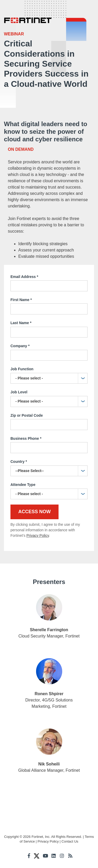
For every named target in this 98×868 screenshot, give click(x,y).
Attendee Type (23, 485)
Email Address (24, 277)
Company (20, 346)
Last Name (21, 323)
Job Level (19, 392)
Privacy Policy (38, 535)
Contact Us (70, 841)
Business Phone (26, 439)
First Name (21, 300)
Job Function (22, 369)
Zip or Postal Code (27, 415)
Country (19, 462)
